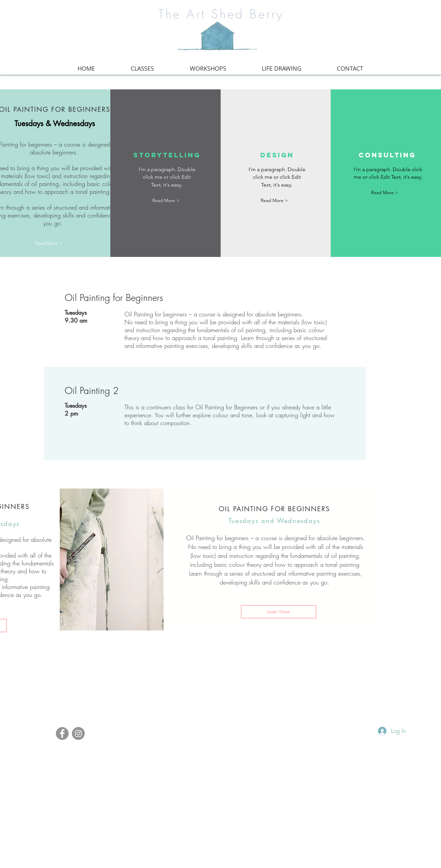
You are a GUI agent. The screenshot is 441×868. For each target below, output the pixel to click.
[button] (166, 201)
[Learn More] (279, 612)
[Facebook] (62, 733)
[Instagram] (78, 733)
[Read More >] (49, 243)
